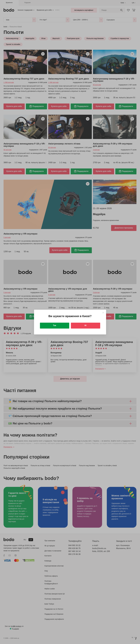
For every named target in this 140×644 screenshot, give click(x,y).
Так (54, 325)
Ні (86, 325)
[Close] (103, 313)
